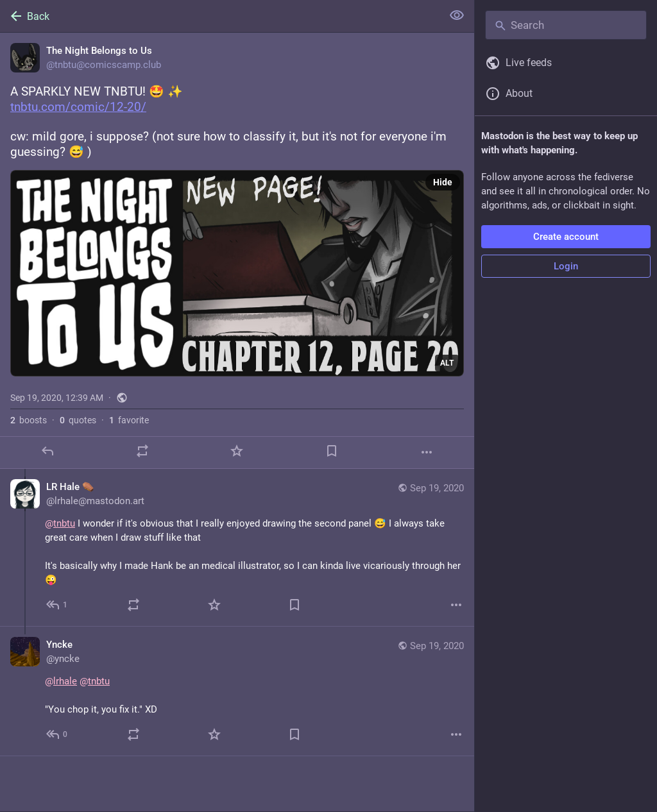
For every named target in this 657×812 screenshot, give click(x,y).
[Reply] (47, 451)
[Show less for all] (457, 15)
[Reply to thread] (57, 605)
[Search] (566, 25)
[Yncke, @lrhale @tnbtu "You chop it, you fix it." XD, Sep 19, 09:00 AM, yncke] (237, 691)
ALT (447, 363)
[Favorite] (237, 451)
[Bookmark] (332, 451)
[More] (427, 452)
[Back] (220, 16)
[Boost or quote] (142, 451)
